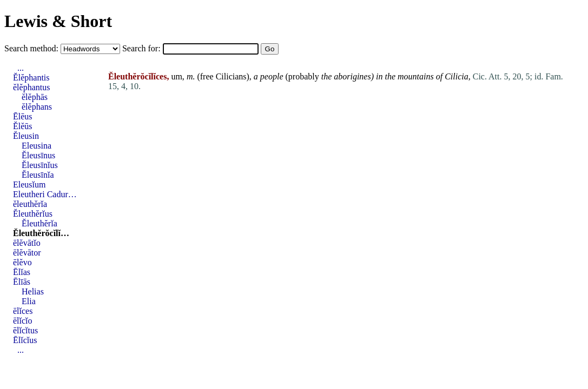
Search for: (143, 48)
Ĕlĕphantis (31, 78)
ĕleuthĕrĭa (30, 204)
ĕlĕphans (37, 107)
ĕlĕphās (35, 97)
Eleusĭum (29, 185)
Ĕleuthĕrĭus (33, 214)
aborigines (352, 76)
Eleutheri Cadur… (45, 194)
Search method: (32, 48)
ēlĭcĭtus (25, 330)
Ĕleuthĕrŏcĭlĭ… (41, 233)
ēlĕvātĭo (27, 243)
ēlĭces (23, 311)
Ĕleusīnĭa (38, 175)
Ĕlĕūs (23, 126)
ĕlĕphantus (31, 87)
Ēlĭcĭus (25, 340)
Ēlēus (23, 116)
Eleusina (37, 146)
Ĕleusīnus (38, 155)
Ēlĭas (22, 272)
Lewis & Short (58, 21)
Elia (29, 301)
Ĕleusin (26, 136)
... (21, 68)
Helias (33, 291)
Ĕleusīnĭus (40, 165)
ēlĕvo (22, 262)
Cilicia (457, 76)
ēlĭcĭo (23, 321)
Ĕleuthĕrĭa (39, 223)
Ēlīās (22, 282)
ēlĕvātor (27, 253)
